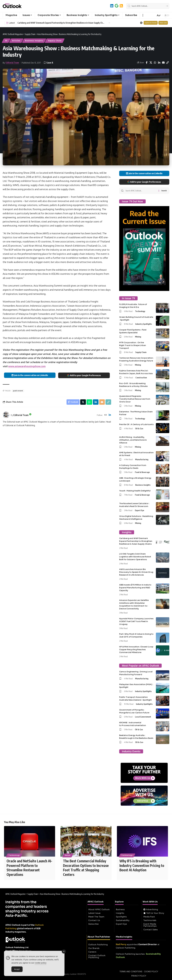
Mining (138, 337)
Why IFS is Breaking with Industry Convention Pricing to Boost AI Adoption (142, 865)
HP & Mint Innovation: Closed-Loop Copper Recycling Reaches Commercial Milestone (136, 650)
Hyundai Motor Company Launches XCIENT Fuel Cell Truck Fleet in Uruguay (136, 621)
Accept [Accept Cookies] (17, 970)
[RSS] (121, 6)
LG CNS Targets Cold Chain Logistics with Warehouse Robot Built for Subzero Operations (135, 557)
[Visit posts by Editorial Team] (6, 415)
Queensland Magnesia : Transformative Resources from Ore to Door (135, 399)
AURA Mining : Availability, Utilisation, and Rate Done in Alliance (133, 440)
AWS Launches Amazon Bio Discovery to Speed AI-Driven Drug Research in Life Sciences (136, 572)
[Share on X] (151, 63)
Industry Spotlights (144, 324)
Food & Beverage (142, 472)
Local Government (143, 717)
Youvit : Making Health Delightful (135, 491)
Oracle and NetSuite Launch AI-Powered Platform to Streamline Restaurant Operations (29, 868)
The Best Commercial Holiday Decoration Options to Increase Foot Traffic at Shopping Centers (86, 868)
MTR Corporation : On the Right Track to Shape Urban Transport (133, 345)
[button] (143, 15)
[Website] (105, 415)
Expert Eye (140, 510)
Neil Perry (121, 944)
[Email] (163, 63)
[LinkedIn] (112, 6)
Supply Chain (55, 41)
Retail (68, 855)
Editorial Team (12, 63)
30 (6, 41)
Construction (141, 378)
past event (18, 391)
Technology (140, 311)
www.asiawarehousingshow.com (27, 366)
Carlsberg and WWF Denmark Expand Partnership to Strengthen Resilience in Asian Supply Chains (61, 23)
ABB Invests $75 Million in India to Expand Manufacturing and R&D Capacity (135, 588)
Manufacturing (142, 459)
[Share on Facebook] (147, 63)
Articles (16, 41)
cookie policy (41, 963)
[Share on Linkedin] (159, 63)
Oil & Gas (139, 428)
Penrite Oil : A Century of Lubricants (136, 424)
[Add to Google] (117, 6)
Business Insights (34, 41)
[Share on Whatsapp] (155, 63)
